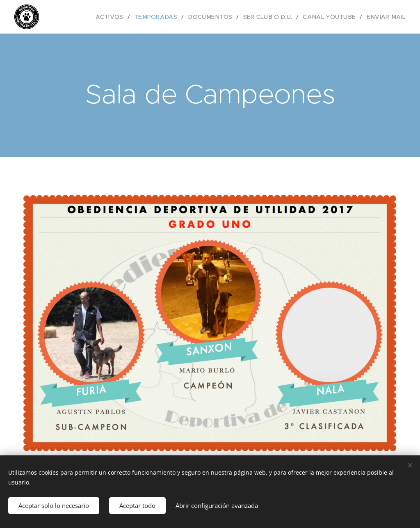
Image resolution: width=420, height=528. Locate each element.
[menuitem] (132, 17)
